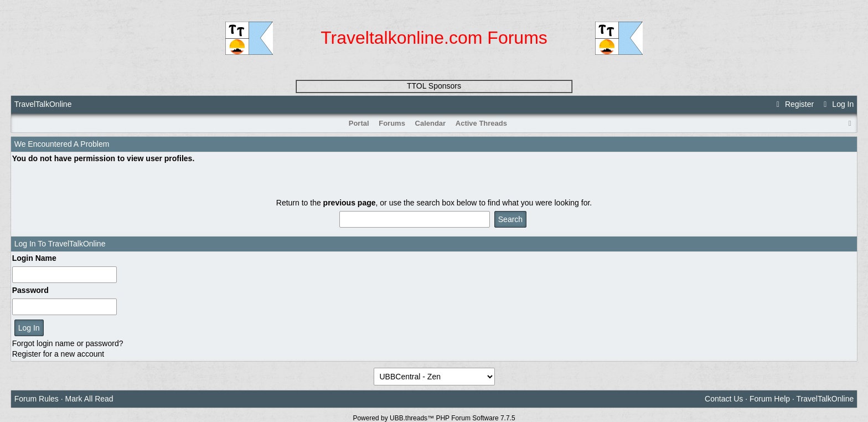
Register (794, 104)
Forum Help (770, 399)
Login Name (34, 258)
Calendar (431, 123)
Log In (837, 104)
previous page (350, 203)
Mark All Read (89, 399)
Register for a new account (58, 354)
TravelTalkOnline (43, 104)
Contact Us (724, 399)
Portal (359, 123)
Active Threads (481, 123)
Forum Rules (37, 399)
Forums (392, 123)
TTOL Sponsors (434, 86)
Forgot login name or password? (68, 343)
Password (30, 290)
